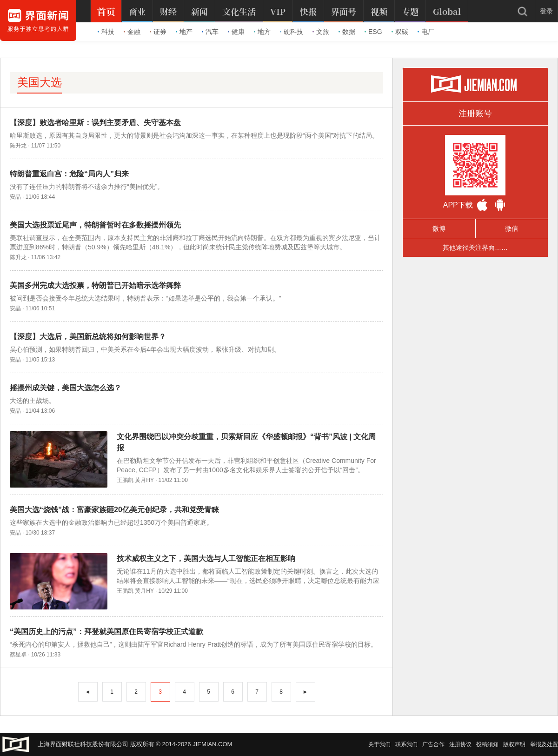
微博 (439, 228)
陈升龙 (18, 146)
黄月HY (144, 480)
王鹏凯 (125, 480)
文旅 (321, 32)
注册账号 (475, 114)
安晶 (15, 197)
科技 (106, 32)
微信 (511, 228)
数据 (347, 32)
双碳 (400, 32)
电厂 (426, 32)
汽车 (210, 32)
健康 (236, 32)
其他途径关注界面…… (475, 248)
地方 (262, 32)
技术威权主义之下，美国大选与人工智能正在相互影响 (206, 559)
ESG (373, 32)
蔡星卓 (18, 655)
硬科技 (292, 32)
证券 (158, 32)
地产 (184, 32)
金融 (132, 32)
